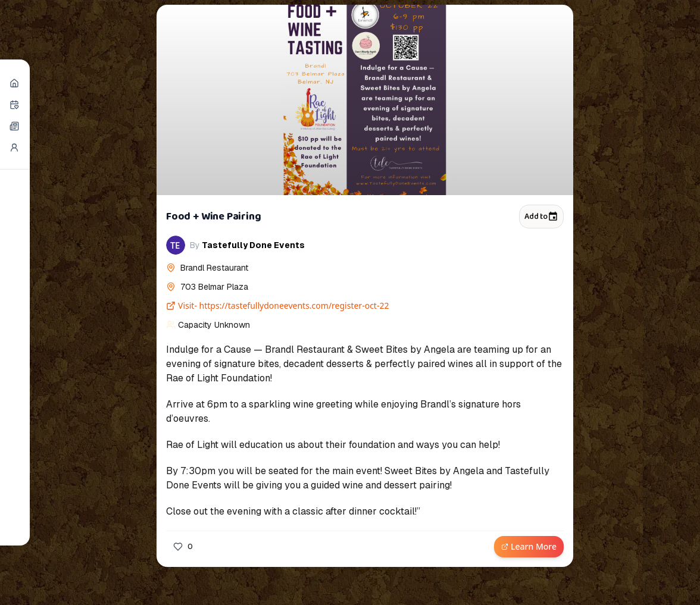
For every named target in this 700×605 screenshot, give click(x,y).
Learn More (529, 546)
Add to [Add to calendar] (541, 217)
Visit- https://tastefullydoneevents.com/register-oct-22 (277, 305)
